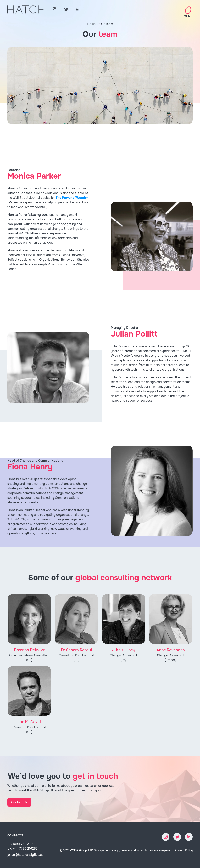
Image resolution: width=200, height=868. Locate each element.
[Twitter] (66, 9)
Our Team (106, 24)
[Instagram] (54, 9)
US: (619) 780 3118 (20, 844)
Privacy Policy (184, 850)
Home (91, 24)
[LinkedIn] (78, 9)
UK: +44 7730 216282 (22, 849)
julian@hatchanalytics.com (27, 855)
